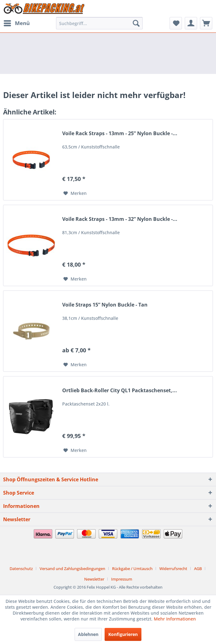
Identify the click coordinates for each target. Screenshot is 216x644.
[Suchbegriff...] (99, 23)
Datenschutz (21, 569)
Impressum (122, 579)
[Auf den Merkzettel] (75, 193)
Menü (17, 22)
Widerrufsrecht (173, 569)
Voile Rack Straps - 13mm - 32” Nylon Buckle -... (120, 219)
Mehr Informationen (175, 619)
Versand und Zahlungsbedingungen (72, 569)
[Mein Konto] (191, 23)
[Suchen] (136, 23)
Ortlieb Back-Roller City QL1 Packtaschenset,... (120, 391)
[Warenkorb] (206, 23)
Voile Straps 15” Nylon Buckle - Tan (105, 305)
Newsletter (94, 579)
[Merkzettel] (176, 23)
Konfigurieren (123, 634)
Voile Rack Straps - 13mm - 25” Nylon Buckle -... (120, 133)
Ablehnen (88, 634)
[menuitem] (16, 23)
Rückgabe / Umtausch (132, 569)
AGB (198, 569)
